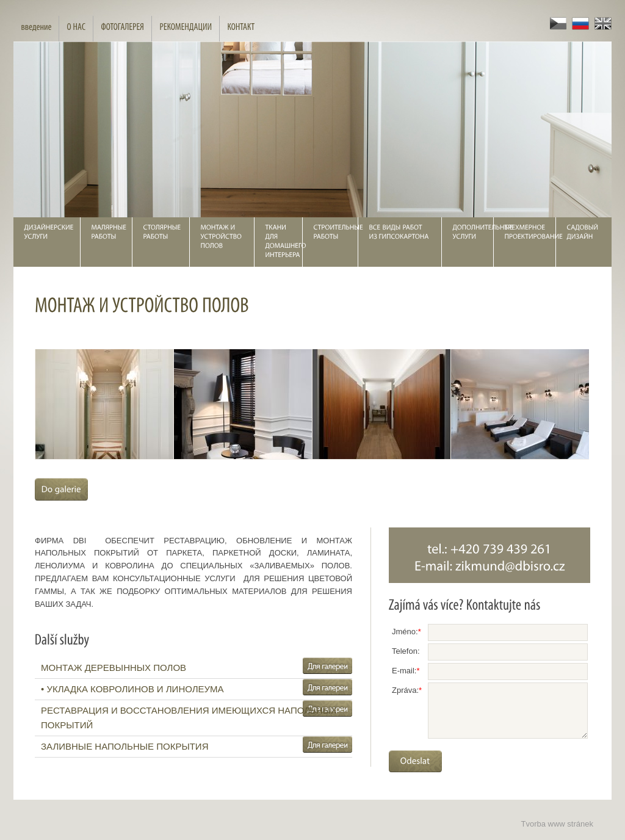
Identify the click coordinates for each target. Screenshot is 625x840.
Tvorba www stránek (557, 824)
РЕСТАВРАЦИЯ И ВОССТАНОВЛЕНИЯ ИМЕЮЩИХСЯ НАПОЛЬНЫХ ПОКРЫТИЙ (189, 718)
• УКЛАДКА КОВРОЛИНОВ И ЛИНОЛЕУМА (132, 689)
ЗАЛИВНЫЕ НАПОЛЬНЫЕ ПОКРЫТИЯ (125, 746)
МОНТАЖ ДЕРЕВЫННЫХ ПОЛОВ (114, 668)
